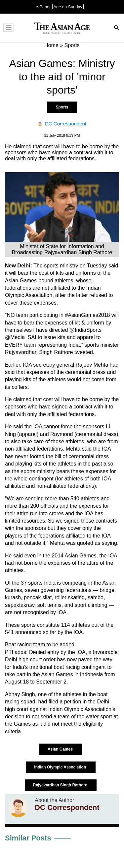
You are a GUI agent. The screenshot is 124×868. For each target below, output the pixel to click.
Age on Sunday (68, 7)
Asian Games (61, 749)
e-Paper (43, 7)
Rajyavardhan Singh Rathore (61, 785)
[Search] (117, 28)
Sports (62, 107)
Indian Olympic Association (61, 767)
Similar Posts (28, 838)
